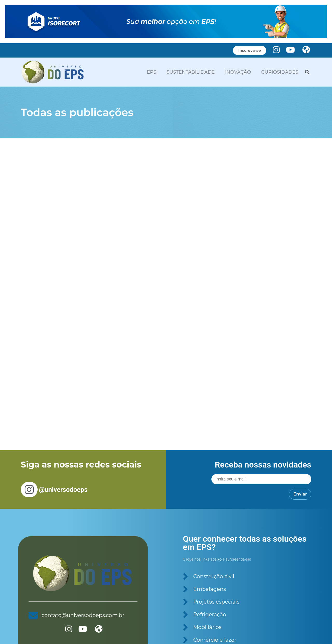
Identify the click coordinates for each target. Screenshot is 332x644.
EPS (151, 72)
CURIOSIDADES (280, 72)
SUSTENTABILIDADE (191, 72)
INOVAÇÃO (238, 72)
